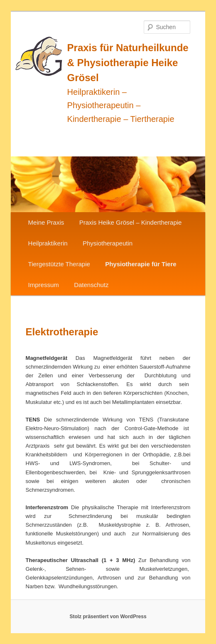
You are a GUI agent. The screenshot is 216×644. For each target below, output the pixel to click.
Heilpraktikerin (48, 243)
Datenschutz (91, 285)
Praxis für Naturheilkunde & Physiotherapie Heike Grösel (128, 63)
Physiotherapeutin (108, 243)
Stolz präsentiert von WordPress (108, 617)
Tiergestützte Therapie (59, 264)
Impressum (44, 285)
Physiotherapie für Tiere (141, 264)
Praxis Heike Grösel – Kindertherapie (131, 222)
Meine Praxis (46, 222)
